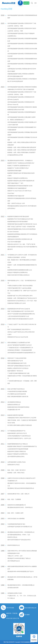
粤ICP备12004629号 (9, 642)
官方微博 (27, 615)
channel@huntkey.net (30, 608)
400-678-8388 (10, 608)
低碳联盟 (26, 3)
